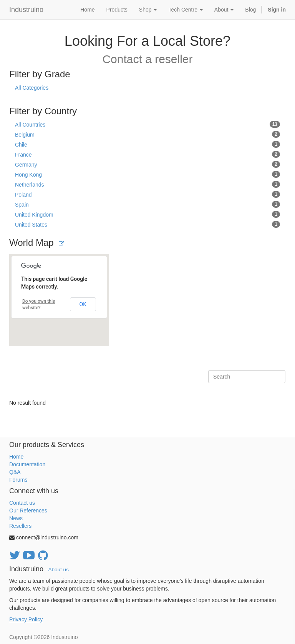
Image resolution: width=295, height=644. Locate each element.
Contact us (22, 503)
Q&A (15, 472)
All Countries (147, 124)
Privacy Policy (26, 619)
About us (59, 570)
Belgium (147, 134)
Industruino (26, 10)
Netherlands (147, 184)
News (16, 518)
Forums (18, 480)
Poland (147, 194)
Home (16, 457)
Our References (28, 511)
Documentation (27, 464)
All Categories (32, 88)
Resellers (20, 526)
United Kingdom (147, 214)
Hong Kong (147, 174)
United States (147, 224)
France (147, 154)
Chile (147, 144)
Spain (147, 204)
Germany (147, 164)
